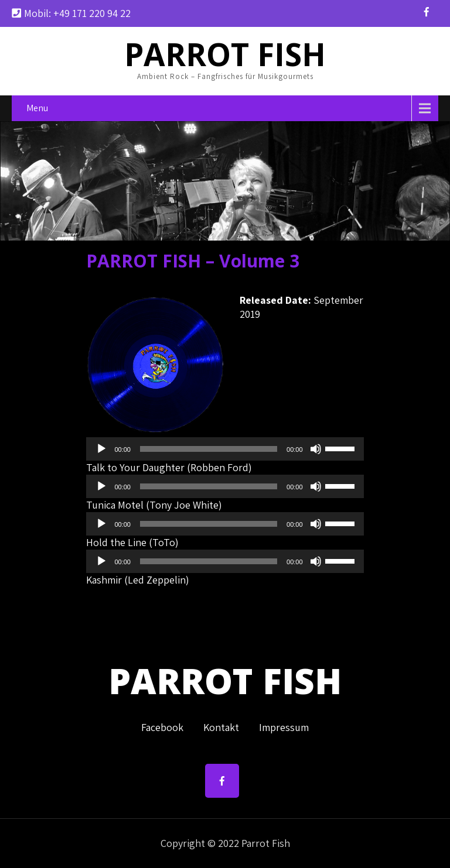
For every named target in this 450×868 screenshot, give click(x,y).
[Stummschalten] (316, 449)
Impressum (284, 725)
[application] (225, 449)
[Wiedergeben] (101, 449)
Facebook (162, 725)
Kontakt (221, 725)
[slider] (209, 449)
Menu (37, 108)
